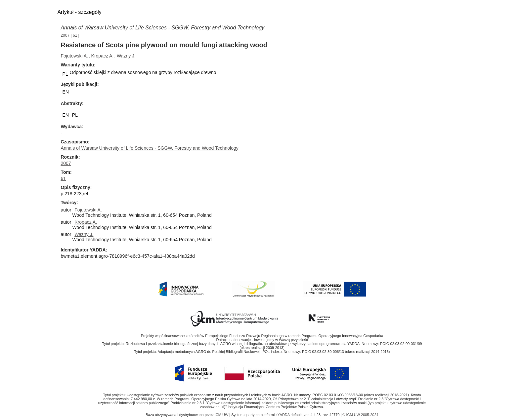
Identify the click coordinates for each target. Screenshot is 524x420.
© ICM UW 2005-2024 (360, 415)
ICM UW (222, 415)
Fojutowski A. (74, 56)
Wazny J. (126, 56)
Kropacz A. (103, 56)
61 (75, 35)
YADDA (284, 415)
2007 (65, 35)
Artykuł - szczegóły (79, 12)
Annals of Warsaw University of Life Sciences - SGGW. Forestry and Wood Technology (162, 28)
